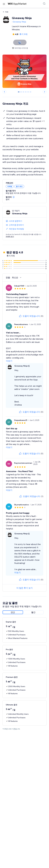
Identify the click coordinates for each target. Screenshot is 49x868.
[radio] (13, 612)
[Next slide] (45, 92)
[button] (14, 197)
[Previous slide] (4, 92)
